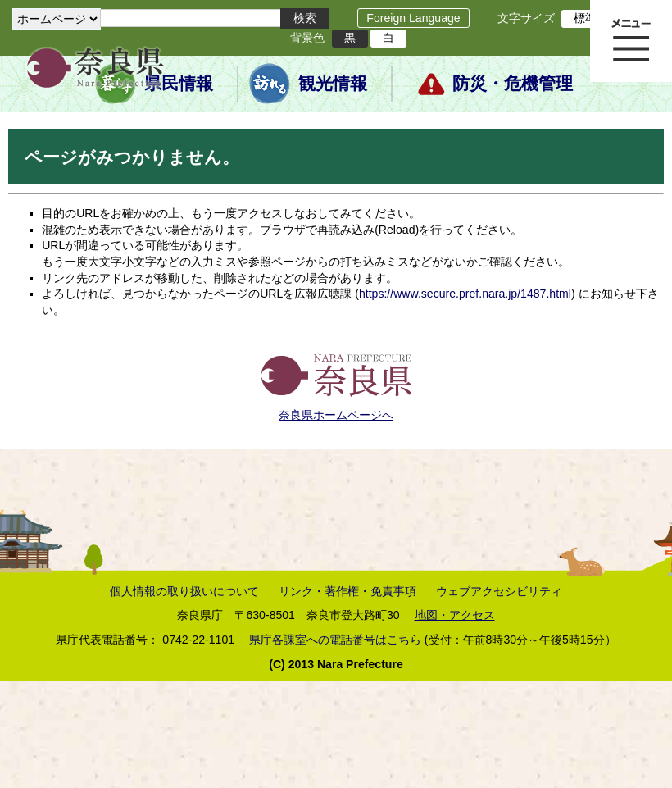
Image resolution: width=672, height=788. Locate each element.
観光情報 (333, 84)
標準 (585, 18)
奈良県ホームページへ (336, 415)
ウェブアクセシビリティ (499, 591)
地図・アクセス (455, 615)
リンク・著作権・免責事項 (347, 591)
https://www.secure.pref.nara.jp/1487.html (465, 294)
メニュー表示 (631, 41)
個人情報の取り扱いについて (184, 591)
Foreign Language (413, 18)
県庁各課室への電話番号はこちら (335, 640)
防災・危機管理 (513, 84)
